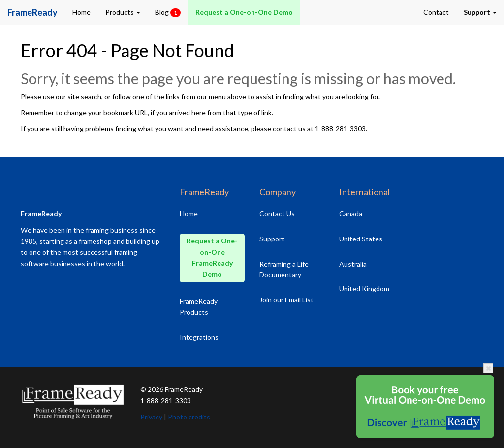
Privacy (151, 417)
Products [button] (123, 12)
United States (361, 239)
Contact (436, 12)
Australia (353, 264)
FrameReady (184, 389)
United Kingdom (364, 288)
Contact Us (277, 214)
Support (272, 239)
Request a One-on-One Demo (244, 12)
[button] (480, 12)
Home (81, 12)
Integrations (199, 337)
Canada (351, 214)
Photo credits (189, 417)
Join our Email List (286, 300)
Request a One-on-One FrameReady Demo (212, 257)
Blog (168, 13)
